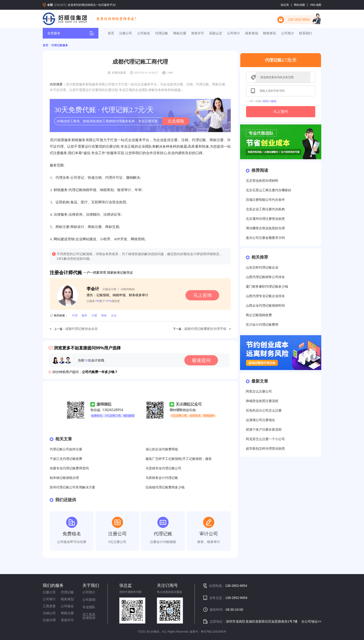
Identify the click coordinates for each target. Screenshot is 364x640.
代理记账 (162, 33)
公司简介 (288, 33)
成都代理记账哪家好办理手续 (205, 329)
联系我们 (305, 33)
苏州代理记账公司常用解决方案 (72, 487)
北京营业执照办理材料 (262, 181)
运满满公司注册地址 (260, 420)
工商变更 (49, 606)
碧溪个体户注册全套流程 (264, 430)
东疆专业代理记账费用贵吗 (69, 468)
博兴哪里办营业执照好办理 (265, 228)
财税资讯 (270, 33)
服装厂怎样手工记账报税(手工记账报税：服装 (179, 459)
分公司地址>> (311, 621)
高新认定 (216, 33)
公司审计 (234, 33)
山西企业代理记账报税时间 (265, 306)
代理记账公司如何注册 (66, 449)
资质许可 (198, 33)
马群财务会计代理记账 (162, 478)
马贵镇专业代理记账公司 (163, 468)
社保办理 (49, 620)
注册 (94, 315)
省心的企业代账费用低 (162, 449)
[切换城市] (60, 5)
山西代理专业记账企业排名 (265, 296)
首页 (111, 33)
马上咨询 (202, 295)
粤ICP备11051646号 (213, 632)
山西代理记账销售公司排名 (265, 277)
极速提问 (201, 360)
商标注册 (180, 33)
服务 (84, 315)
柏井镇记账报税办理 (64, 478)
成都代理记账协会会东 (81, 329)
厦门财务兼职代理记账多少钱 (267, 287)
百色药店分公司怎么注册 (264, 411)
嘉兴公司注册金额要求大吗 (265, 238)
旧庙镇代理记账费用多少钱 (165, 487)
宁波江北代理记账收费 (66, 459)
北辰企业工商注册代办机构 (265, 209)
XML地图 (316, 5)
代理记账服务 (60, 45)
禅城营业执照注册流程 (262, 401)
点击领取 (176, 121)
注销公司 (49, 613)
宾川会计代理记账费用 (262, 325)
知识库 (285, 5)
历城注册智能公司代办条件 (265, 200)
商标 (104, 315)
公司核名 (144, 33)
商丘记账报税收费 (259, 315)
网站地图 (299, 5)
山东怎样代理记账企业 (262, 268)
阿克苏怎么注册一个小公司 (265, 439)
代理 (75, 315)
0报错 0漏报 (269, 101)
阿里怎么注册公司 (259, 391)
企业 (114, 315)
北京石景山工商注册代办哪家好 (269, 190)
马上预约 (281, 112)
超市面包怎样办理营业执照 (265, 449)
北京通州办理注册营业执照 (265, 219)
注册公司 (126, 33)
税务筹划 (252, 33)
